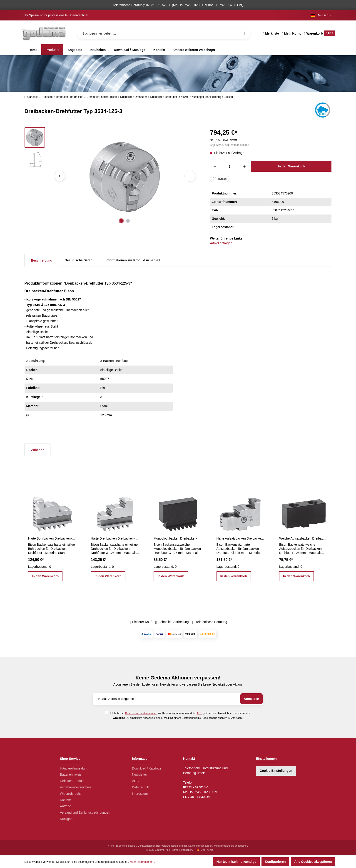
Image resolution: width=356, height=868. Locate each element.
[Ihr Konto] (292, 33)
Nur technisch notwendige (236, 862)
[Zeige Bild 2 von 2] (128, 221)
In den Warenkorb (291, 166)
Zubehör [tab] (37, 450)
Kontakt (65, 800)
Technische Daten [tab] (79, 260)
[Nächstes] (190, 176)
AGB (200, 713)
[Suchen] (244, 33)
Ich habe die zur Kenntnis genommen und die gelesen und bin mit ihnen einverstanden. (181, 713)
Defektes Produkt (72, 781)
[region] (112, 176)
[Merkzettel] (271, 33)
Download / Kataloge (147, 768)
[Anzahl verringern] (215, 167)
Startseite (31, 97)
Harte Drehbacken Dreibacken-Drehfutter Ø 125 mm (115, 538)
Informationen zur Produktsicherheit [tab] (133, 260)
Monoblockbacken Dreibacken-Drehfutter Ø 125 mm (178, 538)
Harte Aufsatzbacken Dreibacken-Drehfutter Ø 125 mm (241, 538)
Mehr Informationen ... (143, 862)
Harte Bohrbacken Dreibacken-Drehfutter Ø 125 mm (52, 538)
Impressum (140, 794)
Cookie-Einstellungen (276, 771)
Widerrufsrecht (70, 794)
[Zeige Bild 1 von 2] (121, 221)
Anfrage (66, 806)
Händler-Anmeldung (74, 768)
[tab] (42, 260)
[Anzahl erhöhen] (245, 167)
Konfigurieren (275, 862)
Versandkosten (170, 846)
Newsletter (139, 775)
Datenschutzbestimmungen (141, 713)
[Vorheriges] (60, 176)
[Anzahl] (230, 167)
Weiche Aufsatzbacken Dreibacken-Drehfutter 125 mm (304, 538)
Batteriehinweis (71, 775)
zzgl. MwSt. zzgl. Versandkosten (229, 145)
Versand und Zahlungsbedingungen (85, 812)
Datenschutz (141, 787)
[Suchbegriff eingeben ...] (164, 33)
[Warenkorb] (319, 33)
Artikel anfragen (221, 243)
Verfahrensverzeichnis (76, 787)
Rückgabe (67, 819)
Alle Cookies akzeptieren (313, 862)
